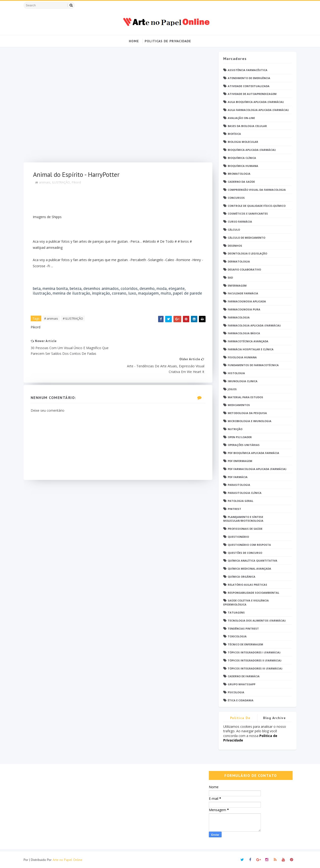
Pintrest (234, 509)
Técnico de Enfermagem (245, 645)
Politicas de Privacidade (168, 41)
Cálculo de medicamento (246, 238)
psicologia (235, 692)
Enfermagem (236, 286)
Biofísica (234, 134)
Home (134, 41)
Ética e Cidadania (240, 700)
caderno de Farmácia (243, 676)
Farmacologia (238, 317)
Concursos (236, 198)
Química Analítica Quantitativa (252, 561)
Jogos (232, 389)
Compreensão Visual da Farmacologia (256, 190)
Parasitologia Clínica (244, 493)
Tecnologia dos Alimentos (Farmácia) (256, 620)
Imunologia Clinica (242, 381)
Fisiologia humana (242, 357)
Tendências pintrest (243, 629)
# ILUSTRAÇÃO (74, 324)
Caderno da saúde (241, 182)
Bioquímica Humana (242, 166)
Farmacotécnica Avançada (247, 341)
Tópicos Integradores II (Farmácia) (254, 660)
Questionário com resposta (249, 545)
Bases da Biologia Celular (247, 126)
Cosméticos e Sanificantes (247, 214)
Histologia (236, 373)
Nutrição (234, 429)
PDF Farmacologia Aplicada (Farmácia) (256, 469)
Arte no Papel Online (68, 860)
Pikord (77, 182)
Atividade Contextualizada (248, 86)
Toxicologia (236, 637)
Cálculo (233, 230)
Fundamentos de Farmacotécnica (253, 365)
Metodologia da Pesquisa (247, 413)
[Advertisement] (117, 107)
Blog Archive (274, 718)
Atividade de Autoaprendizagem (251, 94)
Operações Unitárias (243, 445)
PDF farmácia (237, 477)
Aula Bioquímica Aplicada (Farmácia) (255, 102)
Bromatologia (238, 174)
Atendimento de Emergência (248, 78)
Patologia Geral (240, 501)
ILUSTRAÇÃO (62, 182)
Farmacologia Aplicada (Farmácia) (253, 325)
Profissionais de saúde (244, 529)
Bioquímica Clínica (241, 158)
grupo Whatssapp (241, 684)
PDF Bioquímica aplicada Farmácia (253, 453)
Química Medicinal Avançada (249, 569)
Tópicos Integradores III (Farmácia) (254, 668)
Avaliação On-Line (241, 118)
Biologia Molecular (242, 142)
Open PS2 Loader (239, 437)
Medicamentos (238, 405)
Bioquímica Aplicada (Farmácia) (251, 150)
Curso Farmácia (239, 222)
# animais (52, 324)
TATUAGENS (236, 612)
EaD (230, 277)
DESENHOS (234, 246)
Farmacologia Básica (243, 333)
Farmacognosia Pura (243, 309)
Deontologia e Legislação (247, 254)
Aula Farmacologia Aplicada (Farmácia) (257, 110)
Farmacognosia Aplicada (246, 302)
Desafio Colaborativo (244, 269)
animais (45, 182)
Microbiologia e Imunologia (249, 421)
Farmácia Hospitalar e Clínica (250, 349)
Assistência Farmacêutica (247, 70)
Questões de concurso (244, 553)
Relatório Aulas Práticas (247, 585)
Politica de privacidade (240, 719)
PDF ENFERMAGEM (239, 461)
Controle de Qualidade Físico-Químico (256, 206)
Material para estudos (245, 397)
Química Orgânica (241, 577)
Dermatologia (238, 262)
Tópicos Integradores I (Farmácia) (253, 652)
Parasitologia (238, 485)
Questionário (238, 537)
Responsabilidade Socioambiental (253, 593)
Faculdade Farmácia (242, 294)
